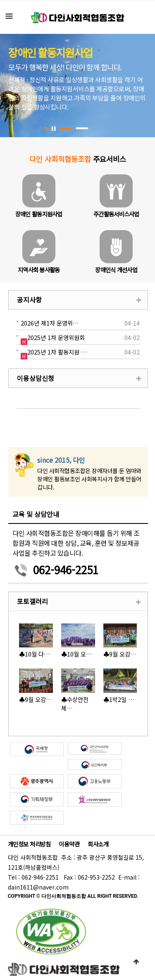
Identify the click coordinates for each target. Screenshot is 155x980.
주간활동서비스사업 (116, 214)
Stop (54, 129)
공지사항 (29, 300)
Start (47, 129)
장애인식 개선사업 (116, 270)
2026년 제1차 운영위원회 (52, 323)
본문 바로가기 (0, 0)
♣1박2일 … (119, 699)
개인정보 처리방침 (29, 844)
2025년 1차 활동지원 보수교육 (58, 352)
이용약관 (69, 844)
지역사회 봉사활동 (39, 270)
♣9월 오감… (120, 654)
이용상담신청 (36, 378)
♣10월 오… (77, 654)
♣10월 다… (35, 654)
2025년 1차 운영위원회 (56, 337)
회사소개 (98, 844)
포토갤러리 (32, 601)
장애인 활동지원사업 (39, 214)
